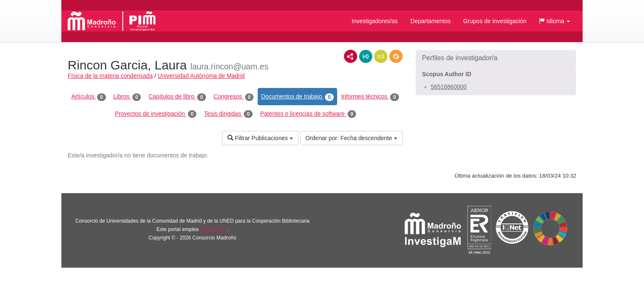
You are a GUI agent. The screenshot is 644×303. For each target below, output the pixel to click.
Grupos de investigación (495, 21)
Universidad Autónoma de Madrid (201, 76)
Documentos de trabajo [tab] (297, 97)
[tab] (496, 58)
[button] (554, 21)
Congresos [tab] (234, 97)
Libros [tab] (127, 97)
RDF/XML (351, 56)
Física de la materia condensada (110, 76)
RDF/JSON (396, 56)
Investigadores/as (375, 21)
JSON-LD (366, 56)
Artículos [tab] (89, 97)
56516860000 (449, 87)
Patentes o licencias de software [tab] (308, 114)
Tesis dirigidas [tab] (228, 114)
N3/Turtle (381, 56)
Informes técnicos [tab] (370, 97)
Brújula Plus (214, 229)
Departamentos (430, 21)
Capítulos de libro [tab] (177, 97)
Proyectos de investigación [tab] (156, 114)
